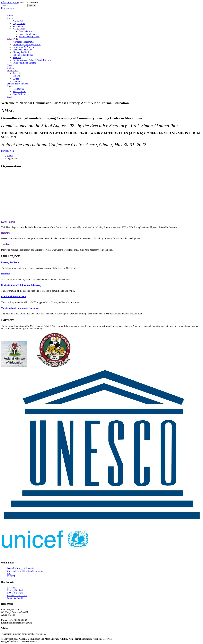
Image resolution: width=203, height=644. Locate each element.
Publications (13, 71)
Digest (16, 78)
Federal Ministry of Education (21, 568)
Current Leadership (28, 34)
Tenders (6, 244)
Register (5, 8)
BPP (9, 574)
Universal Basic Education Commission (26, 571)
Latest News (8, 222)
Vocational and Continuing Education (20, 308)
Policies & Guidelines (23, 55)
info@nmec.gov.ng (10, 2)
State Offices (19, 94)
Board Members (26, 31)
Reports (16, 76)
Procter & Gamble (15, 598)
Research (17, 57)
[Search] (14, 5)
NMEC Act (18, 21)
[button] (6, 151)
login (12, 8)
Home (10, 16)
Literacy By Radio (21, 52)
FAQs (10, 97)
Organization (19, 23)
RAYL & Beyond (15, 593)
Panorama (17, 81)
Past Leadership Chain (29, 37)
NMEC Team (19, 29)
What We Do (13, 39)
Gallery (10, 68)
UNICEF (11, 576)
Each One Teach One (23, 50)
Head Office (18, 89)
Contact (11, 86)
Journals (17, 73)
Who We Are (19, 26)
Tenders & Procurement (18, 84)
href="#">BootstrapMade (25, 641)
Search (32, 5)
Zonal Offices (19, 92)
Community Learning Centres (27, 44)
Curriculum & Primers (23, 47)
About (10, 18)
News (10, 65)
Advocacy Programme (23, 42)
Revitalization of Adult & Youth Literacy (32, 60)
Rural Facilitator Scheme (24, 63)
